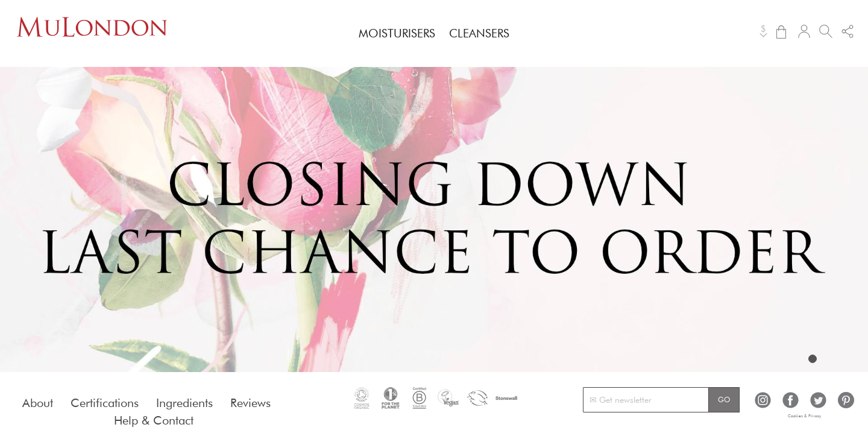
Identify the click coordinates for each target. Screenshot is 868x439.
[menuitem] (397, 33)
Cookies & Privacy (804, 416)
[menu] (434, 33)
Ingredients (184, 403)
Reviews (250, 403)
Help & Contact (154, 420)
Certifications (105, 403)
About (38, 403)
